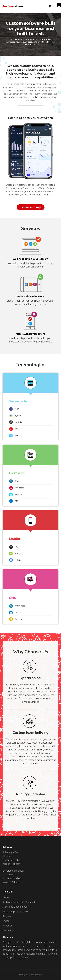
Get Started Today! (31, 207)
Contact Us (9, 930)
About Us (7, 926)
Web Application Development (19, 902)
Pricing (6, 921)
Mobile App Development (16, 911)
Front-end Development (15, 907)
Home (6, 897)
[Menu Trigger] (59, 5)
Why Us (7, 916)
